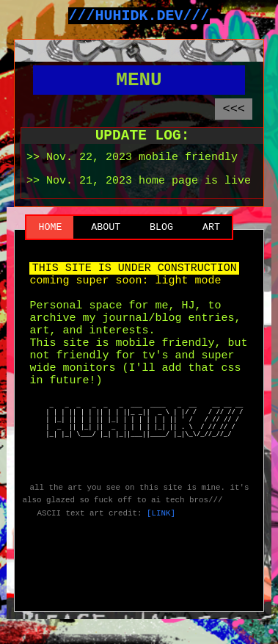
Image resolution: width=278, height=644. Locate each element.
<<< (234, 122)
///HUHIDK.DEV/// (139, 17)
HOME (50, 251)
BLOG (161, 251)
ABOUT (106, 251)
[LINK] (161, 581)
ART (211, 251)
